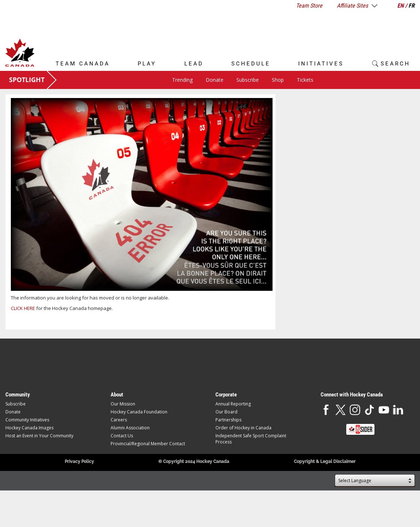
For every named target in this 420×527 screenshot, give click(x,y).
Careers (119, 420)
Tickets (305, 80)
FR (412, 6)
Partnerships (228, 420)
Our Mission (123, 404)
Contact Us (122, 436)
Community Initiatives (27, 420)
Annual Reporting (233, 404)
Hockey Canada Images (29, 428)
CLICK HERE (23, 308)
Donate (215, 80)
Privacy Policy (79, 462)
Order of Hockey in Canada (243, 428)
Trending (182, 80)
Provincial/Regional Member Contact (148, 444)
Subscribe (248, 80)
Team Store (309, 6)
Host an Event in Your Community (39, 436)
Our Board (226, 412)
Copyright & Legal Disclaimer (325, 462)
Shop (278, 80)
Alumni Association (130, 428)
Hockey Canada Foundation (139, 412)
